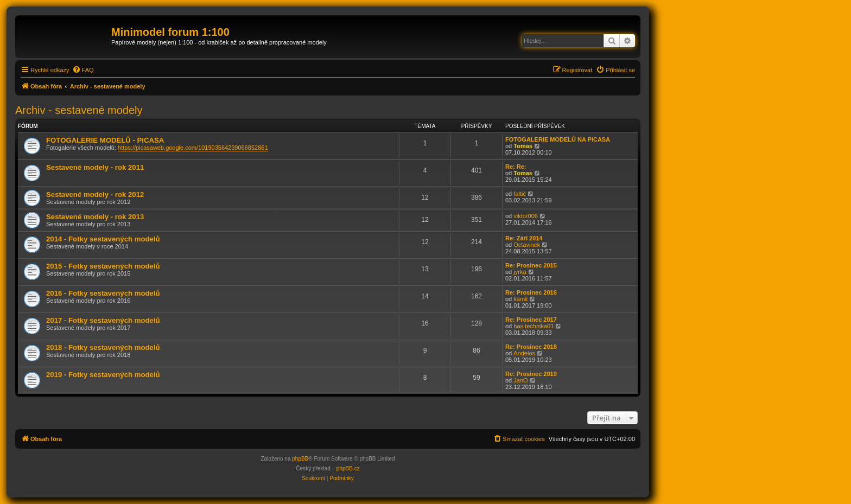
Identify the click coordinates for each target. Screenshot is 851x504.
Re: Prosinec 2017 (531, 320)
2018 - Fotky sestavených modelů (103, 347)
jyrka (520, 272)
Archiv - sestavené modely (79, 110)
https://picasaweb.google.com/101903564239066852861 (193, 148)
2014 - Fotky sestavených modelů (103, 239)
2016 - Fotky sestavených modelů (103, 293)
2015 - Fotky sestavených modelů (103, 266)
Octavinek (527, 245)
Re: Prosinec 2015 (531, 265)
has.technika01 (534, 326)
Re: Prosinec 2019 (531, 374)
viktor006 (526, 216)
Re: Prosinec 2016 (531, 292)
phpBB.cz (348, 468)
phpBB (300, 459)
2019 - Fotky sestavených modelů (103, 375)
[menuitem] (83, 70)
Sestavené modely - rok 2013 (95, 217)
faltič (520, 194)
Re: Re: (516, 167)
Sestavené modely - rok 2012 (95, 194)
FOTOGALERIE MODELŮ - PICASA (105, 140)
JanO (520, 380)
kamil (520, 299)
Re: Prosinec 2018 (531, 347)
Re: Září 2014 (524, 238)
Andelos (524, 353)
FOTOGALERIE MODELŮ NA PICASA (558, 139)
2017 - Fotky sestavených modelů (103, 320)
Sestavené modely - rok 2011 (95, 167)
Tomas (523, 146)
